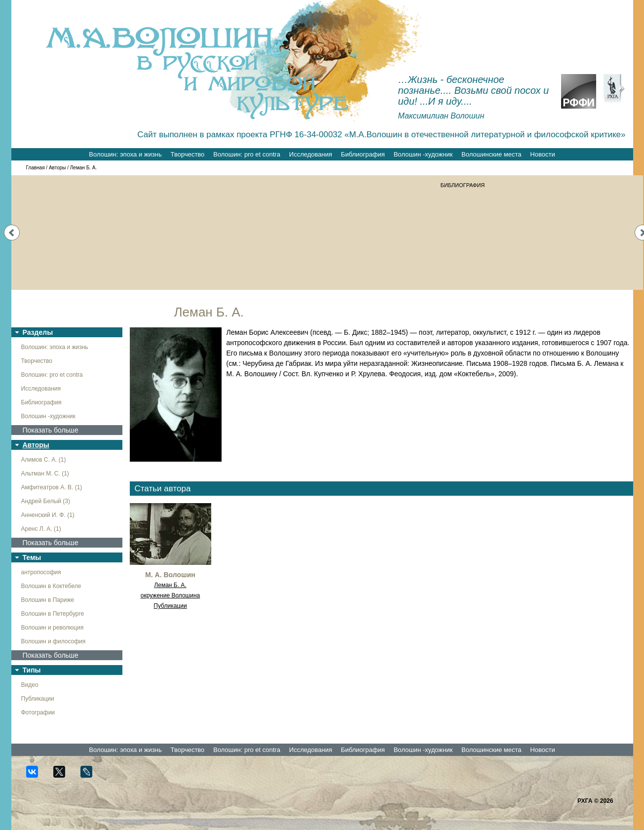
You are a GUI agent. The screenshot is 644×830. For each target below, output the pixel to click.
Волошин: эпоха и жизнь (125, 154)
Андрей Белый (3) (46, 501)
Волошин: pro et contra (247, 154)
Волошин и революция (53, 628)
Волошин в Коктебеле (51, 586)
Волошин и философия (54, 641)
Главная (36, 168)
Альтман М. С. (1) (45, 474)
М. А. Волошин (170, 575)
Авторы (57, 168)
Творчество (188, 154)
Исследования (311, 154)
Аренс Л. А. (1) (41, 529)
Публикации (38, 699)
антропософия (41, 572)
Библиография (363, 154)
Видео (30, 685)
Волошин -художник (423, 154)
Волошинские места (491, 154)
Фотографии (38, 712)
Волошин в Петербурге (53, 614)
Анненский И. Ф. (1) (48, 515)
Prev (12, 233)
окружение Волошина (170, 595)
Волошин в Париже (48, 600)
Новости (542, 154)
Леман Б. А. (170, 585)
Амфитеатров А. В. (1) (52, 487)
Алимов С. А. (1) (44, 460)
